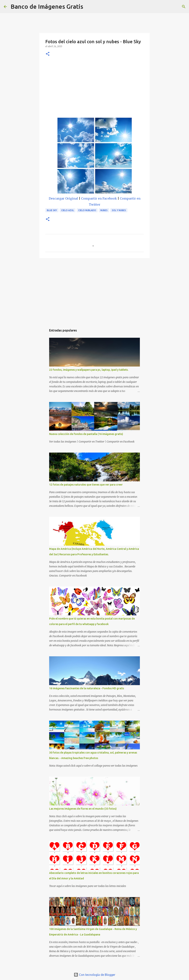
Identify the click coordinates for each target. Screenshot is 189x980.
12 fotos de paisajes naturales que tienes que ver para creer (86, 485)
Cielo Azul (68, 210)
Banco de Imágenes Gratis (47, 6)
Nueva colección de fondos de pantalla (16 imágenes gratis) (86, 434)
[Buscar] (88, 7)
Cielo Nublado (87, 210)
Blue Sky (52, 210)
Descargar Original (63, 198)
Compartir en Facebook (99, 198)
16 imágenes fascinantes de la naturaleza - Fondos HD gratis (87, 688)
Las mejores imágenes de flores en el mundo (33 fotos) (83, 809)
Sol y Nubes (119, 210)
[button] (48, 54)
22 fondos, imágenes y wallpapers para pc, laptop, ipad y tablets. (89, 370)
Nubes (104, 210)
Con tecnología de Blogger (94, 975)
